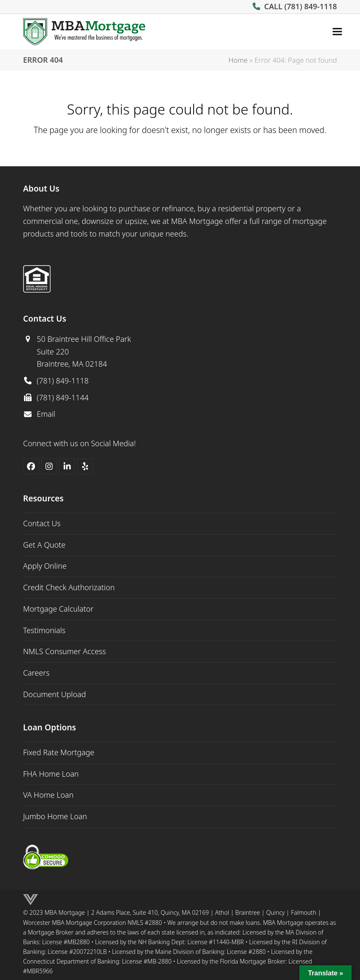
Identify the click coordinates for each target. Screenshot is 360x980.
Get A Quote (44, 545)
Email (46, 414)
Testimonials (44, 630)
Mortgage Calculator (58, 609)
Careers (36, 673)
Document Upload (55, 694)
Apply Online (45, 566)
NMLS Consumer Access (65, 651)
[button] (337, 32)
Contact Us (42, 523)
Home (238, 60)
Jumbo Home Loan (55, 816)
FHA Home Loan (51, 774)
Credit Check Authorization (69, 587)
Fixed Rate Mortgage (59, 752)
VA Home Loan (48, 795)
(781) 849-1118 (311, 6)
